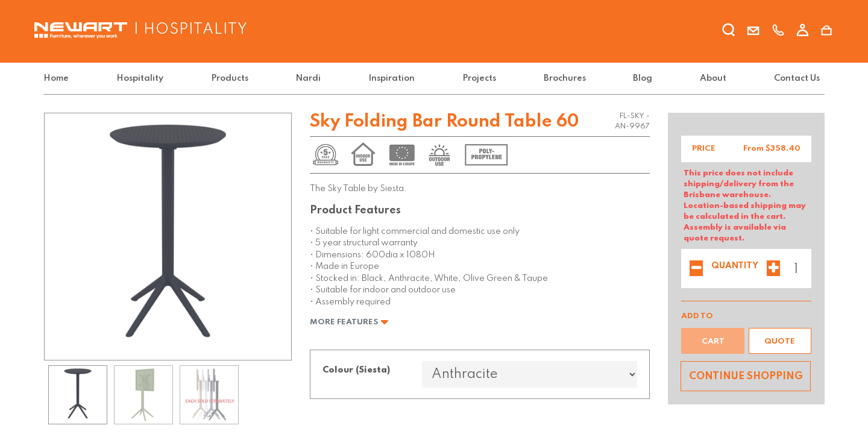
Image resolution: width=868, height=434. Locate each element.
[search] (729, 32)
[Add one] (773, 269)
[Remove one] (696, 269)
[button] (780, 341)
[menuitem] (58, 79)
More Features (349, 322)
